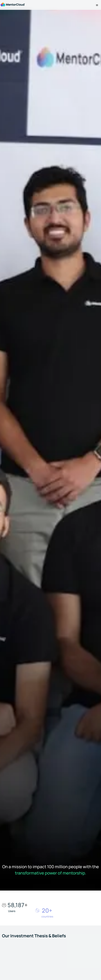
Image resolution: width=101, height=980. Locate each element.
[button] (97, 5)
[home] (12, 4)
